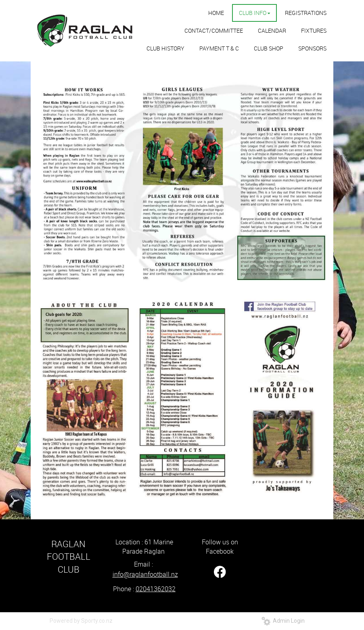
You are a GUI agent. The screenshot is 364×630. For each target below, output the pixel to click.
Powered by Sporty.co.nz (81, 621)
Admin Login (283, 621)
